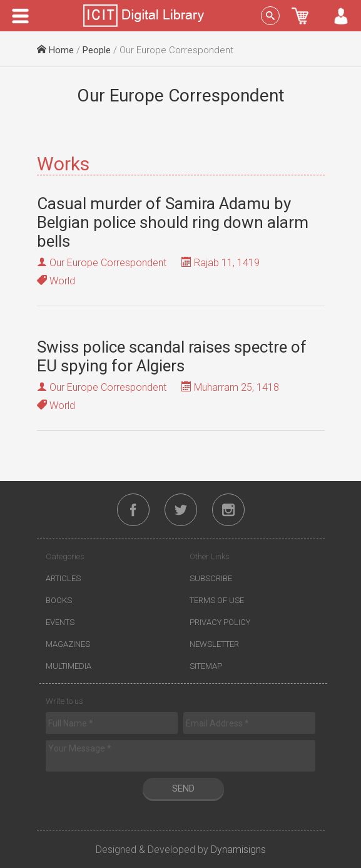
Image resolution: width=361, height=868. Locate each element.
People (97, 50)
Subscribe (211, 578)
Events (60, 622)
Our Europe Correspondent (108, 263)
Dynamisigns (238, 850)
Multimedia (69, 666)
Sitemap (206, 666)
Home (55, 50)
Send (183, 788)
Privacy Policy (220, 622)
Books (59, 600)
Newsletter (214, 644)
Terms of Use (217, 600)
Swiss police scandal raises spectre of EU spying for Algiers (172, 356)
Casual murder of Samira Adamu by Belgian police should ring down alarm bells (173, 222)
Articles (63, 578)
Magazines (68, 644)
